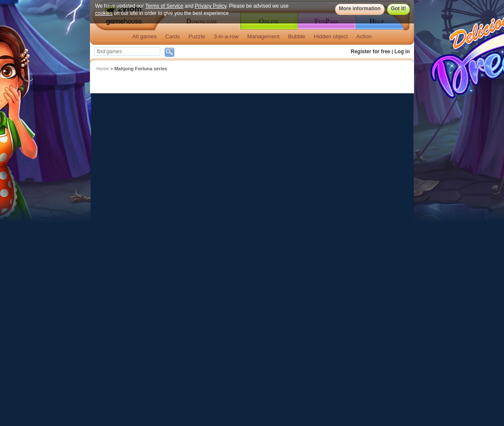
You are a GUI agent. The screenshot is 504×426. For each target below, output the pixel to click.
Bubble (297, 36)
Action (364, 36)
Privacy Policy (211, 6)
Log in (402, 52)
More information (360, 9)
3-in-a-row (226, 36)
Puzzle (197, 36)
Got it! (398, 9)
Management (264, 36)
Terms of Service (164, 6)
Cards (172, 36)
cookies (104, 13)
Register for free (371, 52)
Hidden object (331, 36)
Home (103, 69)
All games (144, 36)
